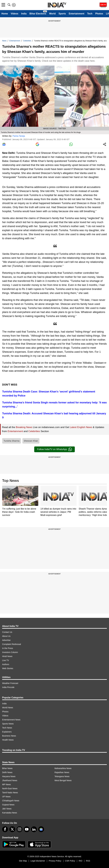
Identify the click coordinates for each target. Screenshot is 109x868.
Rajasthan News (62, 772)
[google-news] (41, 829)
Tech (90, 14)
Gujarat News (8, 805)
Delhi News (7, 772)
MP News (6, 784)
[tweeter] (12, 829)
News (4, 41)
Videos (14, 14)
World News (8, 708)
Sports (62, 14)
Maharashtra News (63, 768)
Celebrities (27, 41)
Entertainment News (11, 720)
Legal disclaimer (38, 861)
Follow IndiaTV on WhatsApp (54, 449)
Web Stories (8, 668)
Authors (6, 664)
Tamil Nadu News (10, 793)
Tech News (7, 728)
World (52, 14)
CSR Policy (70, 861)
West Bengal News (63, 780)
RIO (80, 861)
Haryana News (9, 776)
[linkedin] (34, 829)
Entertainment (77, 14)
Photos (99, 14)
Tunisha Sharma (12, 441)
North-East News (10, 789)
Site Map (23, 861)
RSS (88, 861)
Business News (9, 736)
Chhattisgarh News (11, 801)
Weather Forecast (10, 683)
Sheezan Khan (31, 441)
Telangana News (62, 776)
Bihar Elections (38, 14)
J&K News (7, 809)
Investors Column (10, 652)
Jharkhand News (10, 780)
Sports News (8, 724)
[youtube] (27, 829)
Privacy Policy (55, 861)
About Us (6, 636)
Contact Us (7, 632)
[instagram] (19, 829)
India (24, 14)
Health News (8, 740)
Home (5, 14)
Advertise (6, 640)
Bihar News (7, 768)
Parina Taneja (19, 136)
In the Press (8, 648)
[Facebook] (5, 829)
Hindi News (7, 656)
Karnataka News (10, 813)
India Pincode (8, 687)
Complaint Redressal (12, 644)
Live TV (6, 660)
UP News (6, 797)
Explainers (7, 732)
